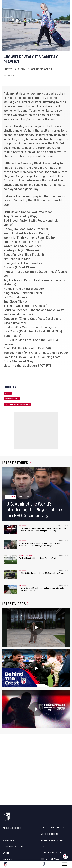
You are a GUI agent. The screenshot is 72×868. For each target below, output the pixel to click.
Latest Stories (16, 463)
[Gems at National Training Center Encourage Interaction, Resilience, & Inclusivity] (10, 589)
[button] (72, 864)
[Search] (24, 864)
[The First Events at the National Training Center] (10, 559)
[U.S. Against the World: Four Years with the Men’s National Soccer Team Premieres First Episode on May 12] (10, 529)
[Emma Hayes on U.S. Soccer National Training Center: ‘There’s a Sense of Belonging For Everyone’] (10, 544)
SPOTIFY (44, 366)
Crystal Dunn (22, 152)
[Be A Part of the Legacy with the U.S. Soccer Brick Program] (10, 574)
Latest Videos (15, 604)
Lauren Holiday (14, 126)
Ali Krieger (41, 176)
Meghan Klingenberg (18, 176)
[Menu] (65, 863)
